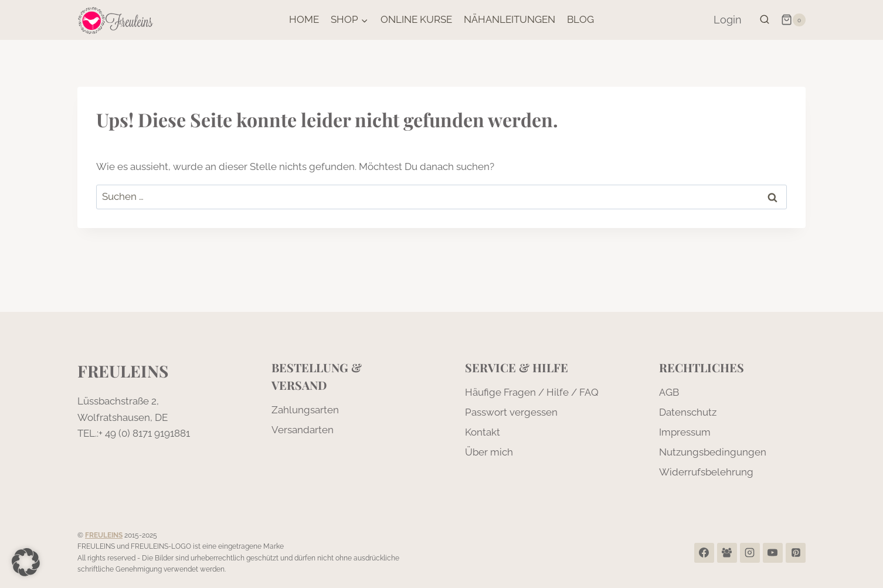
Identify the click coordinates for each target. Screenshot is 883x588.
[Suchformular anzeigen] (765, 20)
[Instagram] (750, 553)
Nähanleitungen (510, 19)
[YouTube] (773, 553)
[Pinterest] (796, 553)
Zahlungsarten (305, 410)
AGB (669, 392)
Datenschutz (688, 412)
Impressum (685, 432)
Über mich (489, 452)
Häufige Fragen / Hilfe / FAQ (532, 392)
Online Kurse (416, 19)
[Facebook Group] (727, 553)
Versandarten (303, 430)
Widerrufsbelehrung (706, 472)
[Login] (728, 20)
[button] (26, 562)
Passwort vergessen (511, 412)
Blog (580, 19)
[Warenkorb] (793, 20)
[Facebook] (704, 553)
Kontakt (483, 432)
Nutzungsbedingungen (713, 452)
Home (304, 19)
